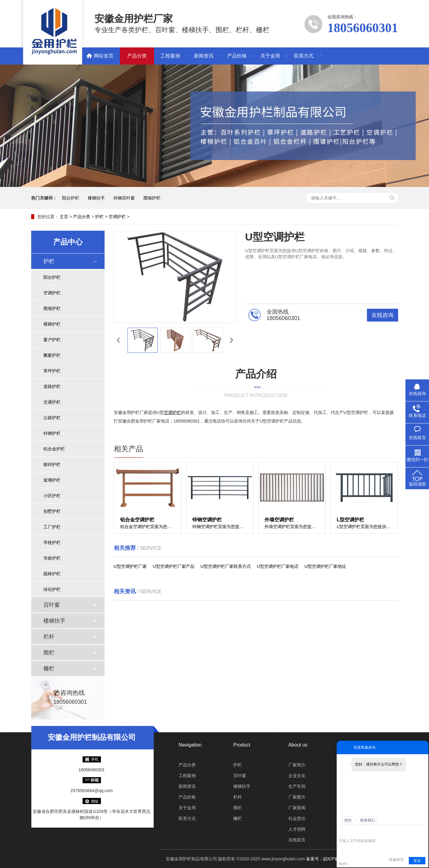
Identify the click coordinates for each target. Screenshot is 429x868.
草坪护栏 (52, 371)
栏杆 (49, 637)
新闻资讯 (204, 56)
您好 (348, 820)
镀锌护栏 (52, 464)
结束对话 (396, 860)
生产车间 (297, 786)
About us (298, 745)
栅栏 (49, 669)
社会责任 (297, 818)
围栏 (49, 653)
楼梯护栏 (52, 324)
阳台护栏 (71, 198)
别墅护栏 (52, 511)
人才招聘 (297, 829)
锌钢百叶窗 (124, 198)
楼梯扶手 (96, 198)
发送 (417, 861)
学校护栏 (52, 542)
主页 (64, 217)
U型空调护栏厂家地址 (325, 566)
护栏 (99, 217)
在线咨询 (383, 315)
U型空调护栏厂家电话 (278, 566)
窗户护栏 (52, 340)
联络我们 (368, 820)
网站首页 (104, 56)
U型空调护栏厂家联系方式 (226, 566)
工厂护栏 (52, 527)
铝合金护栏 (54, 449)
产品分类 (137, 56)
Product (242, 745)
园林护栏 (52, 574)
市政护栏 (52, 558)
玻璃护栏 (52, 480)
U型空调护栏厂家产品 (174, 566)
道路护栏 (52, 386)
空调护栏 (117, 217)
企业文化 (297, 776)
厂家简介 (297, 765)
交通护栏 (52, 402)
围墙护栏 (152, 198)
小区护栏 (52, 496)
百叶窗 (52, 605)
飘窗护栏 (52, 355)
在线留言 (297, 840)
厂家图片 (297, 797)
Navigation (190, 745)
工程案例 (170, 56)
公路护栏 (52, 418)
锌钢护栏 (52, 433)
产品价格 (237, 56)
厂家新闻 (297, 808)
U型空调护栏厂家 (130, 566)
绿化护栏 (52, 589)
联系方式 (304, 56)
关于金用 (270, 56)
